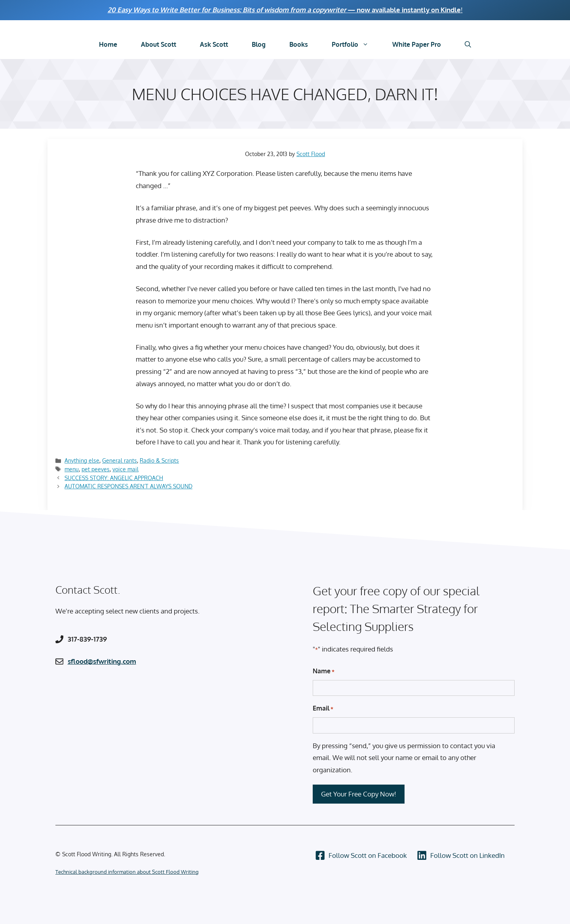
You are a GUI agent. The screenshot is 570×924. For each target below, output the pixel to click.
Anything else (82, 460)
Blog (259, 44)
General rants (120, 460)
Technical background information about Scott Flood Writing (127, 872)
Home (108, 44)
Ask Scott (214, 44)
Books (299, 44)
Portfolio (356, 45)
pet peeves (96, 469)
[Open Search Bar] (468, 45)
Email (323, 709)
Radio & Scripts (159, 460)
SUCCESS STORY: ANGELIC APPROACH (114, 478)
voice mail (125, 469)
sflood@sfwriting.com (102, 661)
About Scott (159, 44)
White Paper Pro (417, 44)
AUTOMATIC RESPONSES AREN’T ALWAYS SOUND (128, 486)
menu (72, 469)
